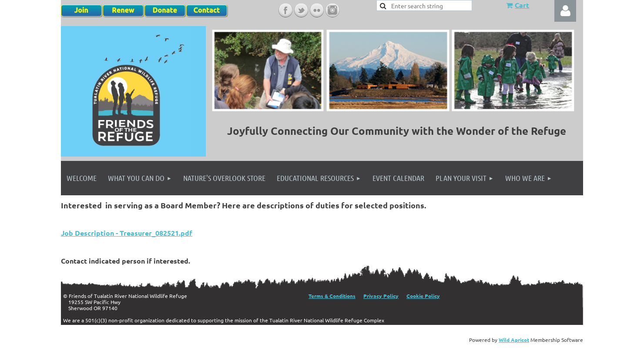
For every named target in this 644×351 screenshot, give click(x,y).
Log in (565, 11)
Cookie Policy (423, 296)
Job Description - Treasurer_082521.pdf (127, 233)
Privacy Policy (381, 296)
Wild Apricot (514, 340)
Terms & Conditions (332, 296)
